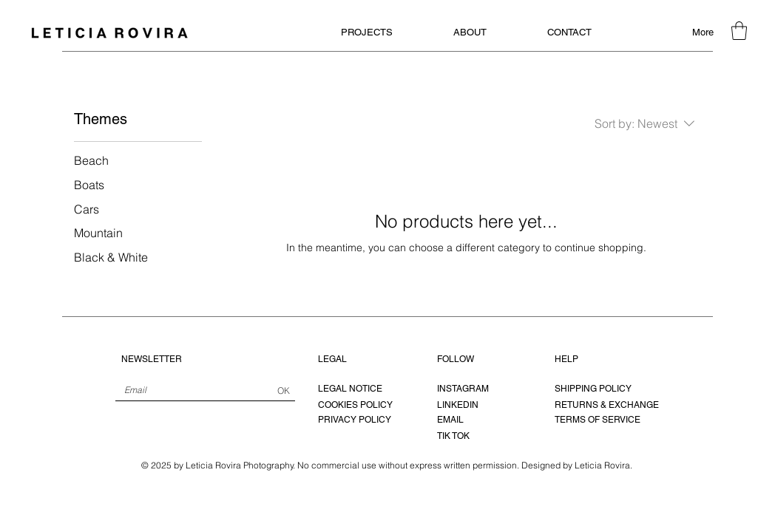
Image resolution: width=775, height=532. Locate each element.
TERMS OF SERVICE (598, 420)
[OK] (283, 391)
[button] (739, 31)
